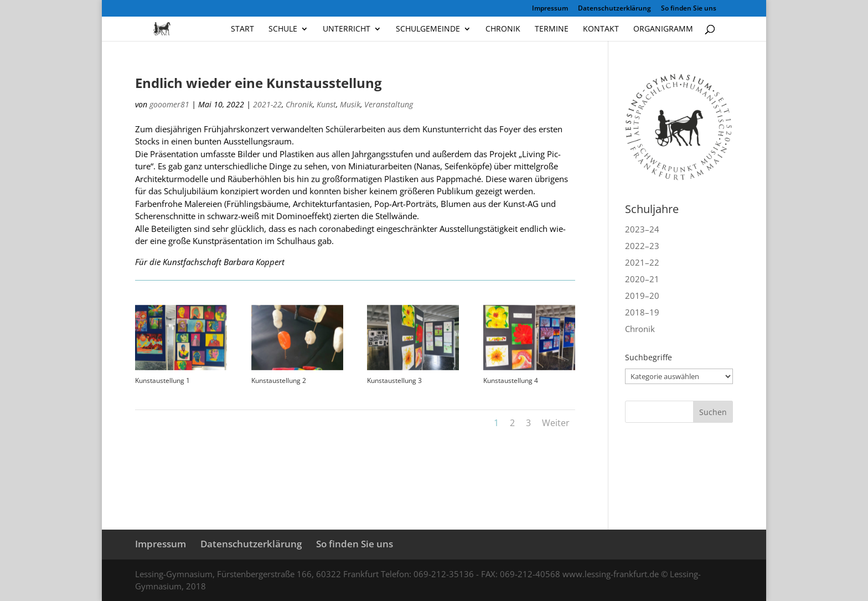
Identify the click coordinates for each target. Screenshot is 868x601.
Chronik (503, 29)
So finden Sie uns (689, 9)
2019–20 (642, 296)
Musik (350, 104)
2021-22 (267, 104)
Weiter (556, 423)
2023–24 (642, 229)
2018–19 (642, 312)
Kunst (326, 104)
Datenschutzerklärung (614, 9)
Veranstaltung (389, 104)
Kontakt (601, 29)
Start (242, 29)
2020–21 (642, 279)
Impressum (550, 9)
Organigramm (663, 29)
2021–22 (642, 262)
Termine (552, 29)
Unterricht (347, 29)
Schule (283, 29)
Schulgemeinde (428, 29)
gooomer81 (169, 104)
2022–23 (642, 246)
